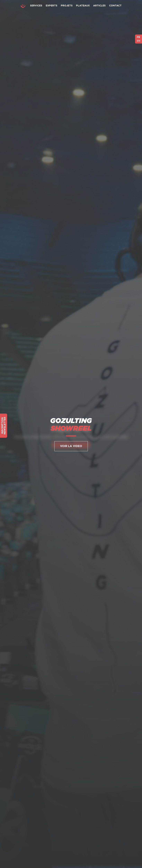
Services (36, 6)
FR (138, 37)
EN (139, 41)
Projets (67, 6)
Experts (52, 6)
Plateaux (83, 6)
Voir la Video (71, 446)
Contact (115, 6)
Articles (99, 6)
